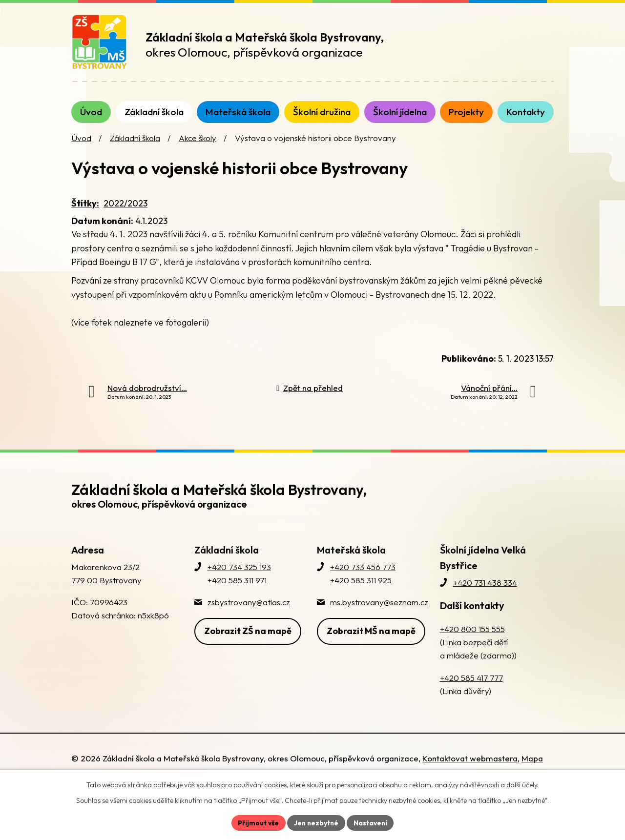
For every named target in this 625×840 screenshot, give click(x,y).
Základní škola (135, 145)
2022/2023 (125, 211)
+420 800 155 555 (472, 636)
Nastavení (371, 822)
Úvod (81, 145)
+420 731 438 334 (485, 590)
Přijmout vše (257, 822)
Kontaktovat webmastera (470, 766)
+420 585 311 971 (237, 587)
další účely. (522, 784)
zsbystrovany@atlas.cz (249, 609)
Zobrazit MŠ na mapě (371, 638)
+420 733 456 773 (363, 574)
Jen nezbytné (316, 822)
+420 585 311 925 (361, 587)
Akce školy (198, 145)
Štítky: (85, 211)
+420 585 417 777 (471, 685)
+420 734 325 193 (239, 574)
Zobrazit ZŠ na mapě (248, 638)
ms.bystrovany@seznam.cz (379, 609)
